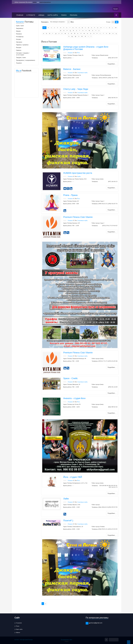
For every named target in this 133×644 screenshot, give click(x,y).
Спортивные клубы (83, 73)
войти (35, 2)
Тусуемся (19, 63)
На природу (20, 37)
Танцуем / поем (21, 58)
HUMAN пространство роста (78, 173)
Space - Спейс (70, 378)
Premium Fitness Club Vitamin (78, 217)
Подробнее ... (112, 64)
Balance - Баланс (72, 69)
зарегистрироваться (45, 2)
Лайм (66, 499)
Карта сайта (53, 15)
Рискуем (19, 48)
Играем (18, 31)
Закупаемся (20, 28)
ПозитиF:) (68, 520)
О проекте (31, 15)
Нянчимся (19, 42)
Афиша (41, 15)
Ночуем (18, 39)
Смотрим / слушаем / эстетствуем (23, 54)
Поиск (64, 15)
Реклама (74, 15)
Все (44, 28)
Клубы (79, 177)
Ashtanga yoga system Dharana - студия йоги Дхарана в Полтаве (86, 48)
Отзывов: (70, 53)
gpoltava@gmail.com (96, 622)
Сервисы (19, 50)
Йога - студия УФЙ (73, 477)
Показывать (45, 22)
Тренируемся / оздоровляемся (26, 60)
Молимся (19, 34)
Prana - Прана (70, 195)
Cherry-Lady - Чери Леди (76, 89)
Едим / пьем (20, 26)
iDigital (66, 641)
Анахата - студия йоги (74, 398)
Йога (79, 53)
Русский (115, 9)
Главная (20, 15)
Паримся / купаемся (22, 45)
